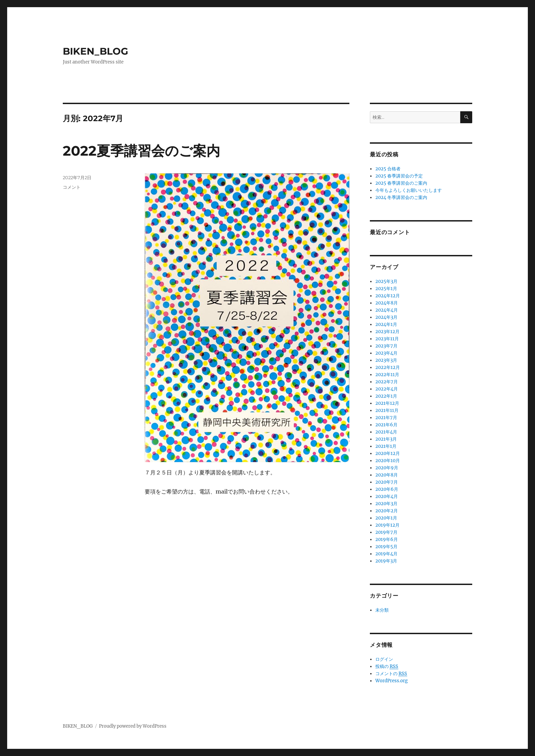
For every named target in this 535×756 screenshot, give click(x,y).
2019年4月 (386, 554)
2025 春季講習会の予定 (399, 176)
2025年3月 (386, 281)
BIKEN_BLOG (96, 51)
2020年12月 (388, 453)
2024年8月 (387, 303)
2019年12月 (387, 525)
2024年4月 (387, 310)
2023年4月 (386, 353)
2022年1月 (386, 396)
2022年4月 (387, 389)
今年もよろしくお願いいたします (409, 190)
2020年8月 (387, 475)
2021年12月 (387, 403)
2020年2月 (387, 511)
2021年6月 (386, 425)
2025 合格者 (388, 169)
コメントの (391, 674)
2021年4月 (386, 432)
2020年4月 (387, 496)
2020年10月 (388, 461)
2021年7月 (386, 418)
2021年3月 (386, 439)
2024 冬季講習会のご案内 (401, 197)
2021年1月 (386, 446)
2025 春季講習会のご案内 (401, 183)
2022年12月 (388, 367)
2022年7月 (387, 382)
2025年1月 (386, 289)
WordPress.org (392, 681)
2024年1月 (386, 324)
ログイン (384, 659)
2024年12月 (388, 296)
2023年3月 (386, 360)
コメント (72, 187)
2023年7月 (386, 346)
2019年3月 (386, 561)
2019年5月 (386, 547)
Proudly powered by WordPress (133, 726)
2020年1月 (386, 518)
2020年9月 (387, 468)
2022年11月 (387, 375)
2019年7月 (386, 532)
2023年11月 (387, 339)
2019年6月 (387, 539)
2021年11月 (387, 410)
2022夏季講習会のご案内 (141, 151)
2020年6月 (387, 489)
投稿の (387, 667)
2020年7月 (387, 482)
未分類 (382, 610)
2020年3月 (386, 504)
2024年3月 (386, 317)
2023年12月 (387, 332)
